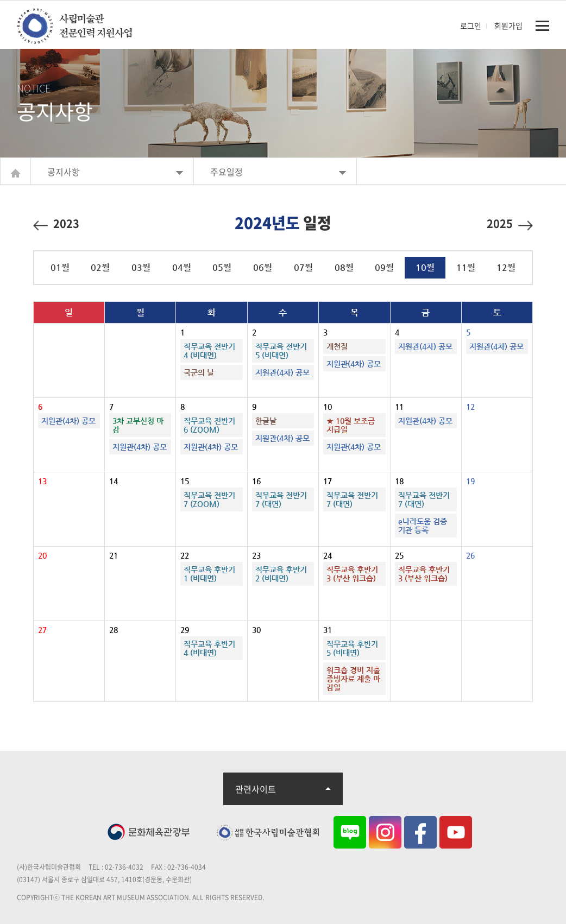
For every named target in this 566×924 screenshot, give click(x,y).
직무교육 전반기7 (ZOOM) (209, 499)
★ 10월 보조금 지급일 (351, 425)
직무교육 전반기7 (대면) (281, 499)
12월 (506, 267)
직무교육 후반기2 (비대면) (281, 574)
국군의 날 (199, 372)
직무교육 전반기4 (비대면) (209, 351)
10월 (425, 267)
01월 (60, 267)
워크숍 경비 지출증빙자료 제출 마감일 (353, 679)
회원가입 (508, 26)
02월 (100, 267)
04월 (182, 267)
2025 (510, 223)
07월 (303, 267)
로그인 (471, 26)
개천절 (337, 346)
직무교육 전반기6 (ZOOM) (209, 425)
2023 (56, 223)
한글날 (266, 421)
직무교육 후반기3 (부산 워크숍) (352, 574)
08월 (344, 267)
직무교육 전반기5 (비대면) (281, 351)
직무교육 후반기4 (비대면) (209, 648)
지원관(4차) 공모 (282, 372)
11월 (466, 267)
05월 (222, 267)
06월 (263, 267)
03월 (141, 267)
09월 (384, 267)
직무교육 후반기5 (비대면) (352, 648)
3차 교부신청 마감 (138, 425)
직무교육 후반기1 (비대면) (209, 574)
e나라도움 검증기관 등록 (423, 526)
